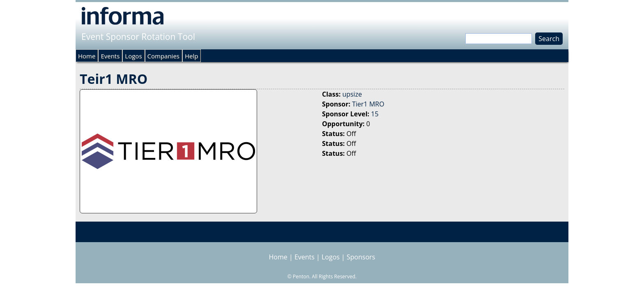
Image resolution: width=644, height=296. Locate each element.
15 (375, 114)
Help (191, 56)
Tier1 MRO (368, 104)
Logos (133, 56)
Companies (163, 56)
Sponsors (361, 257)
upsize (352, 94)
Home (87, 56)
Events (110, 56)
